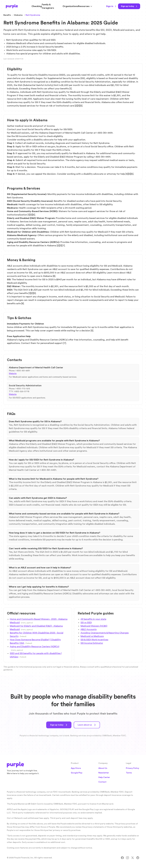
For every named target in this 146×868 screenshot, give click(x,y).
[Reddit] (138, 860)
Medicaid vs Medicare (92, 636)
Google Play (77, 775)
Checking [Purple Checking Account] (37, 6)
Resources (85, 6)
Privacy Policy (133, 770)
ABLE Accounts (89, 629)
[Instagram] (127, 860)
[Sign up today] (129, 6)
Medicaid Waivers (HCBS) (94, 626)
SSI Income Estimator (92, 643)
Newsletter (104, 775)
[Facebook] (122, 860)
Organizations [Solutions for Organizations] (70, 6)
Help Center (104, 779)
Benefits (7, 15)
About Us (103, 770)
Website (13, 374)
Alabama (18, 15)
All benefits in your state (93, 619)
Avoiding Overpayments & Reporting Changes (105, 633)
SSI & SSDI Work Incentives (94, 640)
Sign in (111, 6)
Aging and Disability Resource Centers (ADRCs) (35, 647)
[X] (133, 860)
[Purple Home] (12, 6)
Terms (129, 775)
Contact (102, 784)
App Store (76, 770)
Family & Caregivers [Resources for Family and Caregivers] (48, 6)
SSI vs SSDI (86, 623)
